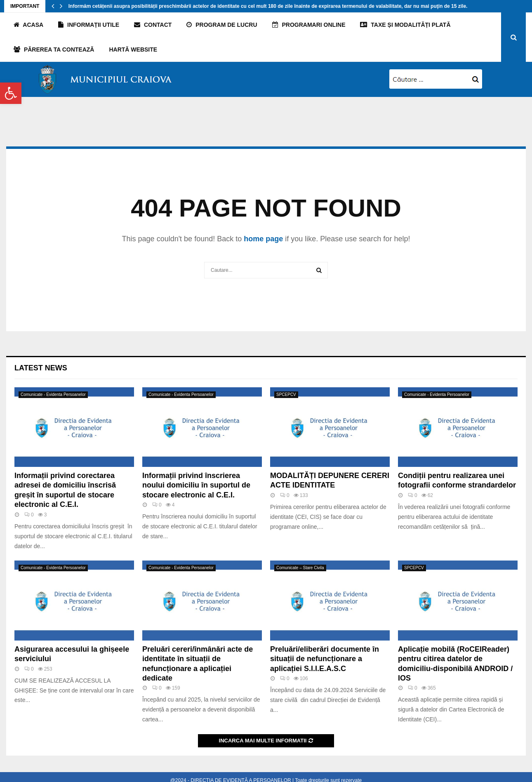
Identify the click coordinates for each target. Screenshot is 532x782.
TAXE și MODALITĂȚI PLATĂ (405, 25)
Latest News (41, 368)
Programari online (309, 25)
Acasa (28, 25)
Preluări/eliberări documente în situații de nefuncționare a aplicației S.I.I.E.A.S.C (325, 659)
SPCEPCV (286, 395)
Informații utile (89, 25)
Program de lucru (222, 25)
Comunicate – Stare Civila (300, 568)
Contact (153, 25)
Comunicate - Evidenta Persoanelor (53, 395)
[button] (11, 93)
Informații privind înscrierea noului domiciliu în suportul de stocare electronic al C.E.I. (196, 485)
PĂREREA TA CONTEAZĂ (54, 49)
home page (263, 239)
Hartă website (133, 49)
